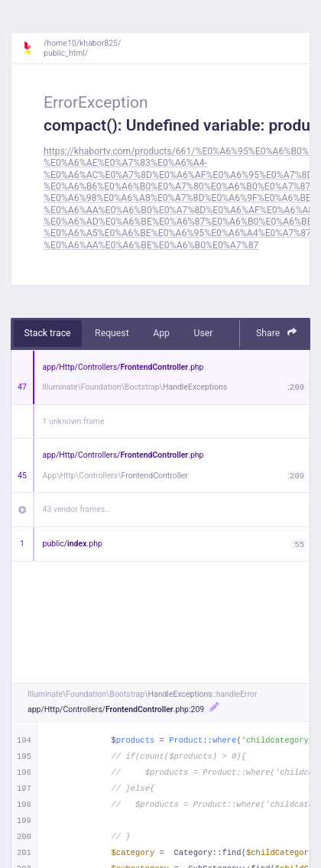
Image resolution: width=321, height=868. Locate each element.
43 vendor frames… (77, 509)
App (161, 333)
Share (277, 333)
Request (112, 333)
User (203, 333)
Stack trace (48, 333)
